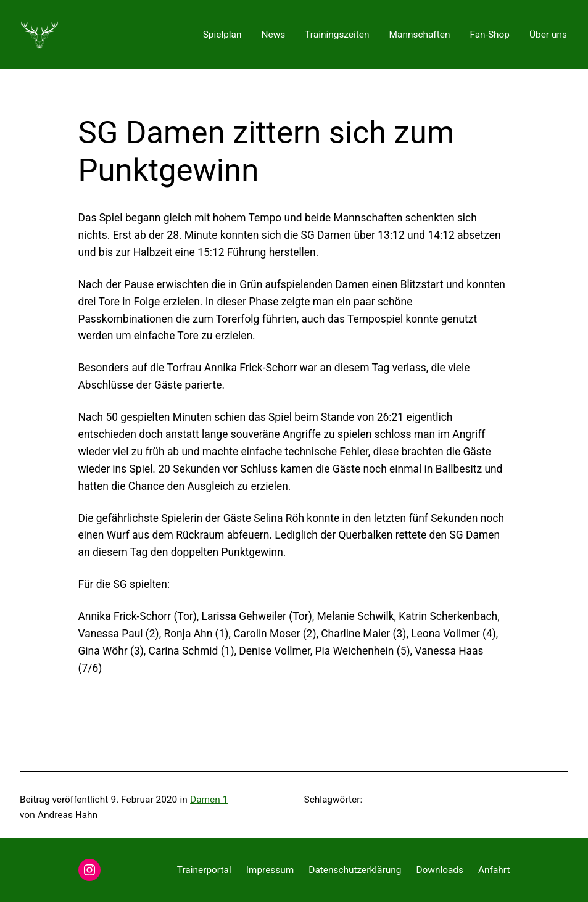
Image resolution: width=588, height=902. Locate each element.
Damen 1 (209, 800)
